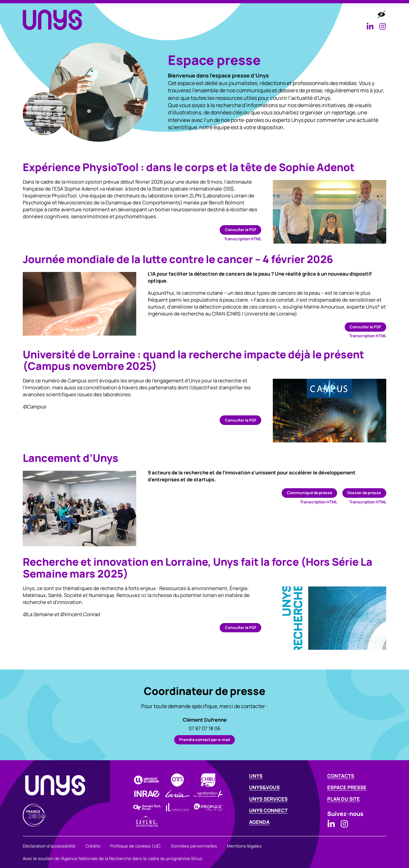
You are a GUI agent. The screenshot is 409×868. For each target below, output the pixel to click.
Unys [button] (164, 15)
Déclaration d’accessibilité (49, 846)
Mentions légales (244, 846)
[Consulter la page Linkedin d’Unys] (370, 26)
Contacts (341, 776)
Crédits (93, 846)
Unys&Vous (198, 15)
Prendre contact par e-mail (204, 740)
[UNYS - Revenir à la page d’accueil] (52, 20)
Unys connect (268, 810)
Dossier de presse (364, 493)
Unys (256, 776)
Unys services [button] (247, 15)
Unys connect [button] (300, 15)
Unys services (268, 799)
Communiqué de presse (310, 493)
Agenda (343, 15)
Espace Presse (347, 787)
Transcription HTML (243, 239)
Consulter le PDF (241, 230)
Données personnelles (194, 846)
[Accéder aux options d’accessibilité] (381, 15)
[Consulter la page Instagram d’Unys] (383, 26)
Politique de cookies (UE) (136, 846)
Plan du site (344, 799)
